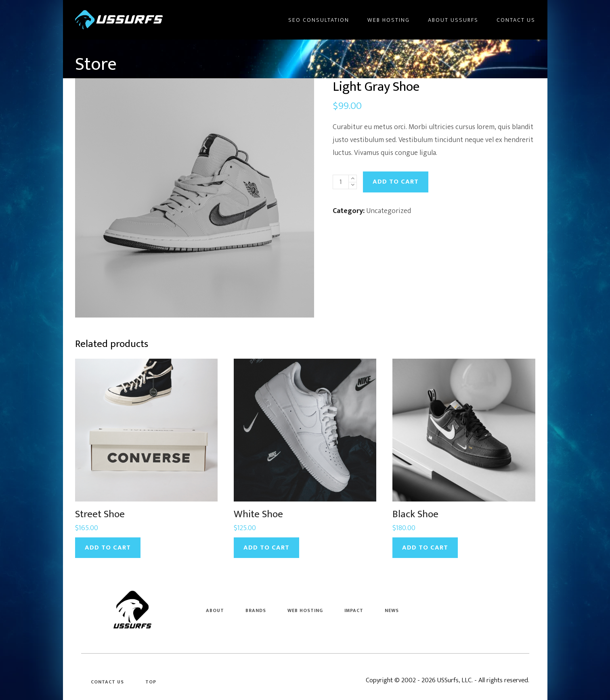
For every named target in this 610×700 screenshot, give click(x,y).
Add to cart (396, 182)
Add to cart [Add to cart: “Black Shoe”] (425, 547)
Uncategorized (389, 211)
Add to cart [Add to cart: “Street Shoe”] (108, 547)
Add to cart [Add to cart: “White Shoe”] (266, 547)
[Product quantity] (341, 182)
